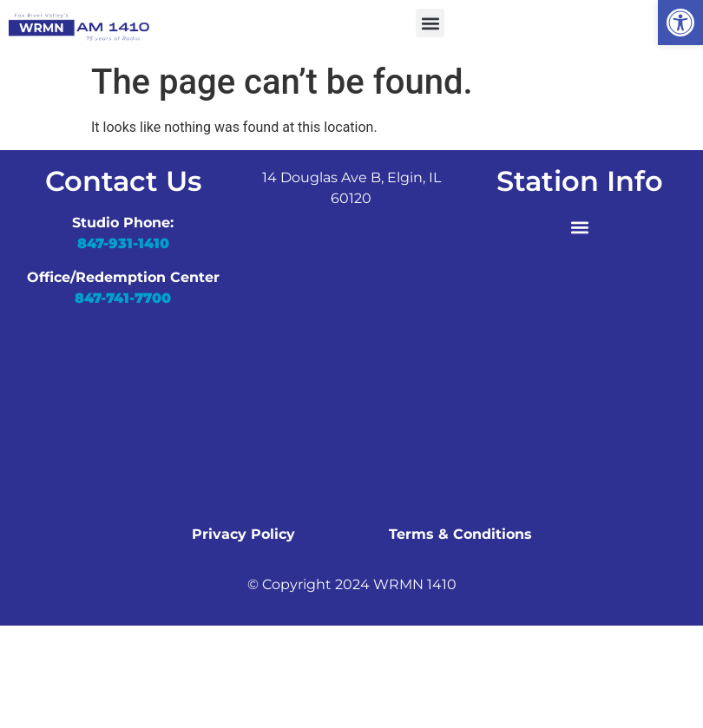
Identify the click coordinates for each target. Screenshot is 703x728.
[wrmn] (351, 373)
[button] (680, 23)
